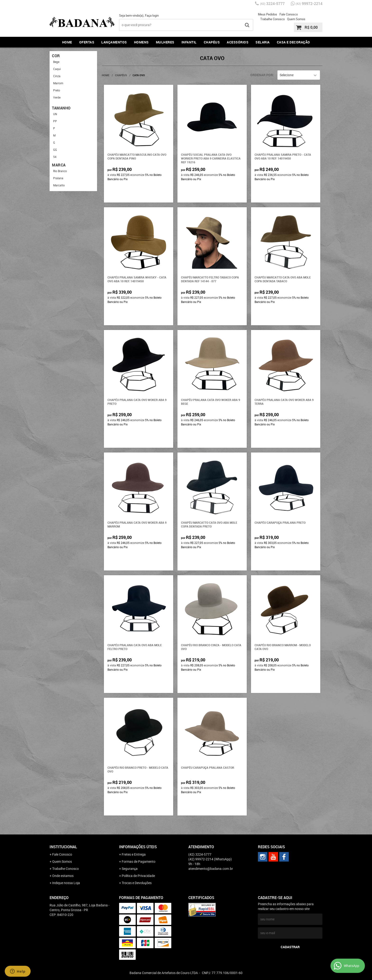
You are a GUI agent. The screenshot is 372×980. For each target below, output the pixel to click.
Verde (57, 97)
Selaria (263, 42)
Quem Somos (296, 19)
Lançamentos (114, 42)
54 (55, 157)
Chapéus (212, 42)
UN (55, 114)
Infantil (189, 42)
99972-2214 (309, 4)
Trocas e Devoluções (137, 883)
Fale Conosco (289, 14)
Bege (56, 62)
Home (67, 42)
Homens (141, 42)
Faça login (152, 15)
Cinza (57, 76)
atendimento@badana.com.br (211, 869)
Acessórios (238, 42)
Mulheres (165, 42)
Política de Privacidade (138, 876)
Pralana (58, 178)
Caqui (57, 69)
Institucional (63, 847)
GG (55, 150)
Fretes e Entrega (134, 854)
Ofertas (87, 42)
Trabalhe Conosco (272, 19)
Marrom (58, 83)
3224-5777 (272, 4)
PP (55, 121)
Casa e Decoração (293, 42)
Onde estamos (63, 876)
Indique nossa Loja (66, 883)
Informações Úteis (138, 847)
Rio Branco (60, 171)
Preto (57, 90)
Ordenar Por (262, 75)
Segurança (130, 869)
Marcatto (59, 185)
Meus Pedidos (267, 14)
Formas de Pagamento (139, 861)
